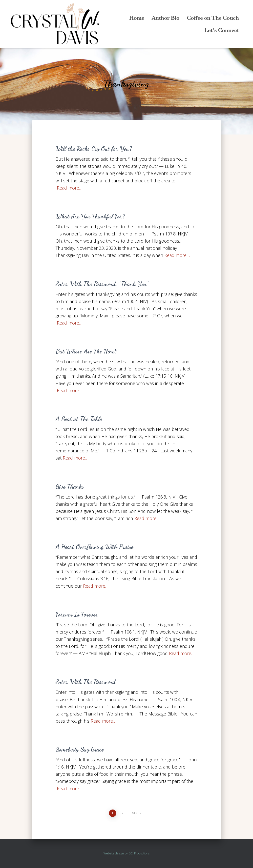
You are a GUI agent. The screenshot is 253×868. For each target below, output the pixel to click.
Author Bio (166, 18)
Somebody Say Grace (80, 749)
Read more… (70, 188)
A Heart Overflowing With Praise (95, 547)
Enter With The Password (86, 682)
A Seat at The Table (79, 419)
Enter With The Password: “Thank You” (102, 284)
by (126, 853)
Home (137, 18)
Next (136, 813)
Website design (114, 853)
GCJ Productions (139, 853)
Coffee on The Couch (213, 18)
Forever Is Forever (77, 614)
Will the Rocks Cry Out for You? (94, 149)
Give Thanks (70, 486)
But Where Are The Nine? (86, 351)
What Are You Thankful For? (90, 216)
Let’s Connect (222, 30)
